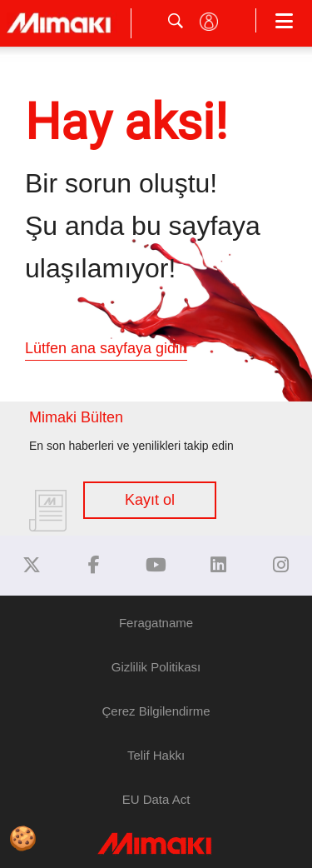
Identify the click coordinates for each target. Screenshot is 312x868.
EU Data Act (156, 799)
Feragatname (156, 623)
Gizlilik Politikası (156, 667)
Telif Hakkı (156, 755)
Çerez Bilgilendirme (156, 711)
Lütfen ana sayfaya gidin (106, 348)
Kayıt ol (150, 500)
